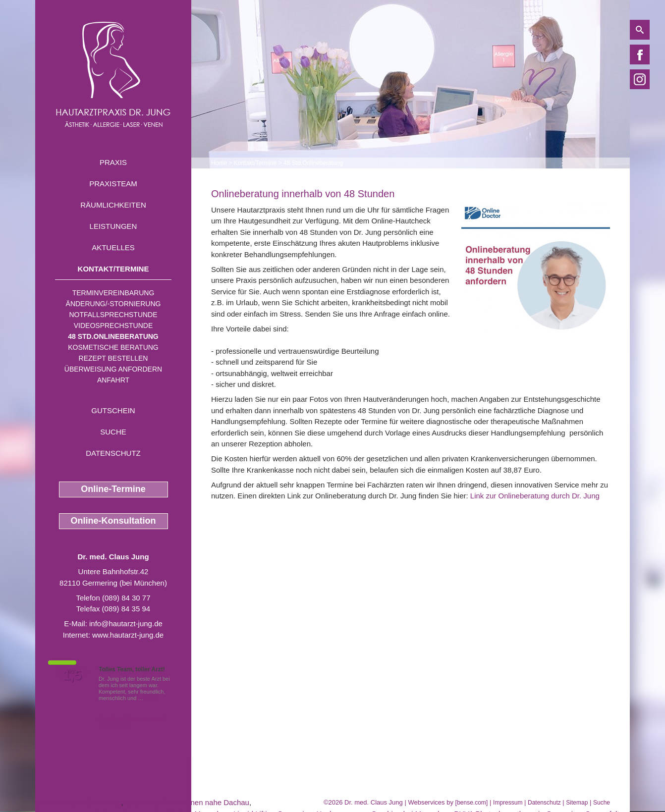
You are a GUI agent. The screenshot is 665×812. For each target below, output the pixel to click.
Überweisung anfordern (113, 369)
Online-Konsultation (113, 521)
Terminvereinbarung (113, 293)
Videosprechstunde (113, 325)
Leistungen (113, 226)
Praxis (113, 162)
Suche (113, 432)
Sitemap (577, 803)
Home (219, 163)
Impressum (508, 803)
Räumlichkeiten (113, 205)
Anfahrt (113, 380)
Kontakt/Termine (113, 269)
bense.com (471, 803)
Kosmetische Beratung (113, 347)
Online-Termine (113, 489)
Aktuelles (113, 247)
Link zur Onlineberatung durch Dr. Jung (535, 496)
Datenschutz (113, 453)
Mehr (151, 698)
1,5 (72, 675)
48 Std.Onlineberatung (113, 336)
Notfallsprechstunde (113, 315)
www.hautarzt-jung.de (128, 635)
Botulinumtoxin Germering (78, 802)
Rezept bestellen (113, 358)
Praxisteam (113, 184)
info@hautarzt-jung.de (126, 623)
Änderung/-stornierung (113, 304)
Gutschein (113, 410)
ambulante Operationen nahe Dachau (187, 802)
